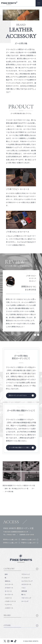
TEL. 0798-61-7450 (9, 535)
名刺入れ (8, 581)
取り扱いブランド (30, 466)
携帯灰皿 (24, 591)
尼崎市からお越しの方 (28, 540)
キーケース (8, 591)
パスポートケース (10, 601)
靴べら (24, 595)
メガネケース (9, 608)
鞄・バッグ (30, 476)
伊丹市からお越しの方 (10, 543)
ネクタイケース (26, 584)
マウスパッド (26, 574)
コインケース (9, 584)
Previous (35, 335)
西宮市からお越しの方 (10, 540)
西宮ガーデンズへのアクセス (18, 395)
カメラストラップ (27, 581)
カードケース (9, 595)
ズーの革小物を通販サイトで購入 (19, 448)
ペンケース (8, 605)
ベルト (24, 588)
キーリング (25, 601)
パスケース (8, 598)
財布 (12, 476)
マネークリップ (26, 598)
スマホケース (9, 588)
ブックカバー (26, 578)
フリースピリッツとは (12, 466)
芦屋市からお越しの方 (28, 543)
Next (38, 335)
